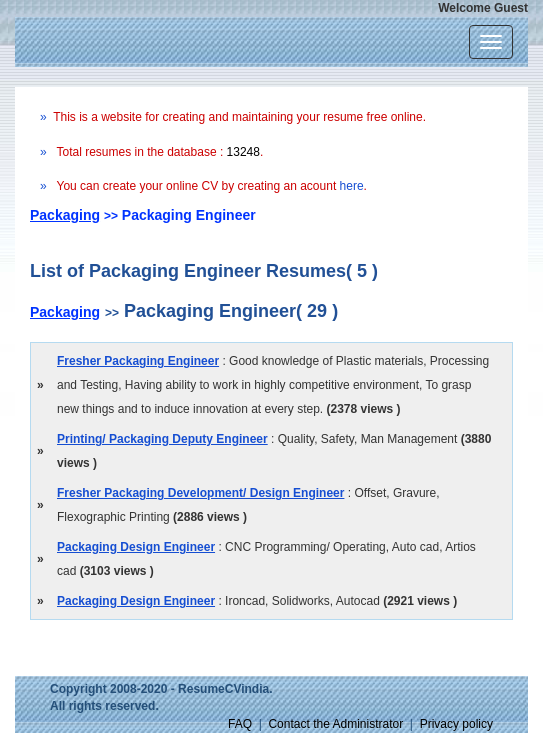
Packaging (65, 215)
